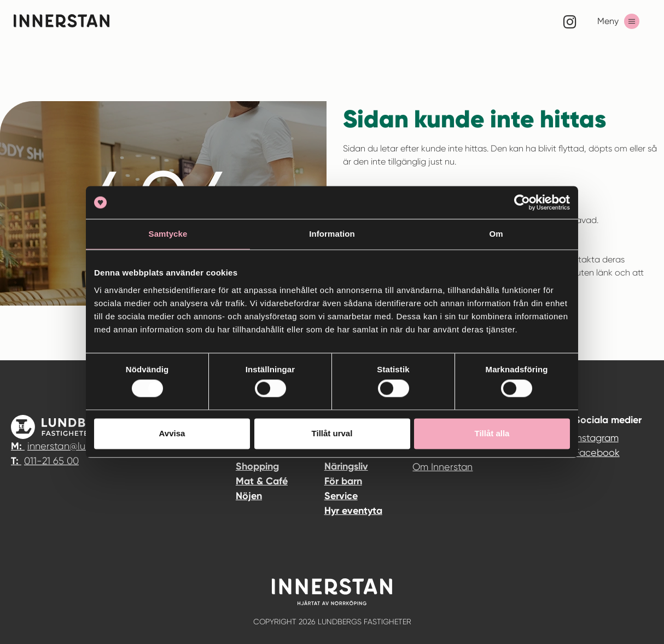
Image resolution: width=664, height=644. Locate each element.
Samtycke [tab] (168, 234)
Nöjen (249, 496)
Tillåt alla (492, 433)
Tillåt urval (332, 433)
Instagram (596, 438)
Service (341, 496)
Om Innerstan (442, 467)
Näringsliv (346, 466)
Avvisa (172, 433)
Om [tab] (496, 234)
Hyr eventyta (353, 511)
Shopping (257, 466)
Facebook (597, 452)
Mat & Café (262, 481)
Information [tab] (332, 234)
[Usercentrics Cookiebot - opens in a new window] (522, 202)
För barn (343, 481)
